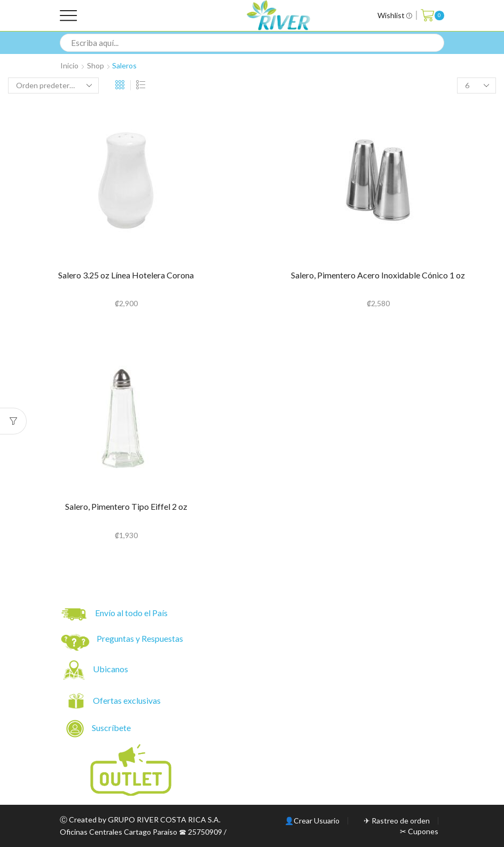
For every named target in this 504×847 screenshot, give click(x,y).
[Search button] (435, 43)
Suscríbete (99, 729)
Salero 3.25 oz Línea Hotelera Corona (126, 275)
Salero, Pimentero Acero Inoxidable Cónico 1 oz (378, 275)
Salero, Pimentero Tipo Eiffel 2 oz (126, 506)
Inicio (69, 65)
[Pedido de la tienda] (53, 86)
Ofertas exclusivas (128, 700)
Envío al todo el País (115, 614)
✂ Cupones (419, 832)
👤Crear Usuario (312, 821)
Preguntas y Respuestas (140, 638)
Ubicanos (111, 669)
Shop (96, 65)
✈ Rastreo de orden (397, 821)
